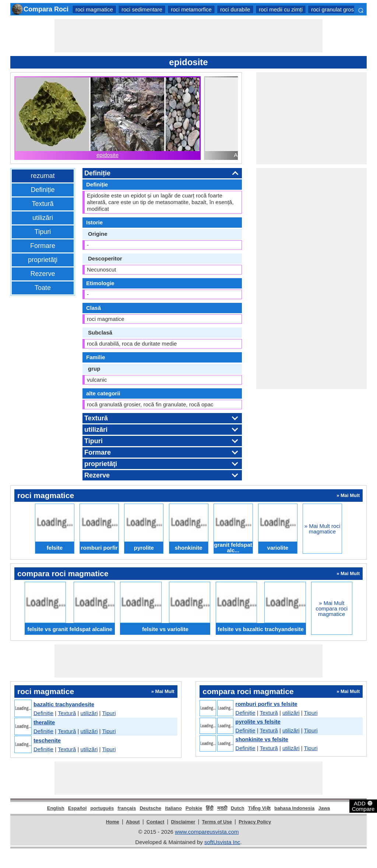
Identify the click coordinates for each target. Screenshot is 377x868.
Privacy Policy (255, 822)
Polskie (194, 808)
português (102, 808)
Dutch (238, 808)
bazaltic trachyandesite (64, 704)
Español (77, 808)
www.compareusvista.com (207, 832)
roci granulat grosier (336, 9)
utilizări (43, 218)
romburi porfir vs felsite (266, 704)
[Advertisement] (188, 36)
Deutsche (150, 808)
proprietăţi (43, 260)
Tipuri (43, 232)
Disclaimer (183, 822)
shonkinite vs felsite (262, 739)
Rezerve (43, 274)
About (133, 822)
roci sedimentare (142, 9)
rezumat (43, 176)
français (127, 808)
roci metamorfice (191, 9)
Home (113, 822)
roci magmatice (94, 9)
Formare (43, 246)
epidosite (108, 155)
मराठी (222, 808)
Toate (43, 288)
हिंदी (209, 808)
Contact (155, 822)
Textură (43, 204)
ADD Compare (363, 806)
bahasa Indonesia (294, 808)
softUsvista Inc (222, 842)
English (56, 808)
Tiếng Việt (259, 808)
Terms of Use (217, 822)
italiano (173, 808)
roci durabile (235, 9)
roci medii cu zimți (281, 9)
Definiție (43, 190)
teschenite (47, 740)
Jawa (324, 808)
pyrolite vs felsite (258, 722)
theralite (44, 722)
